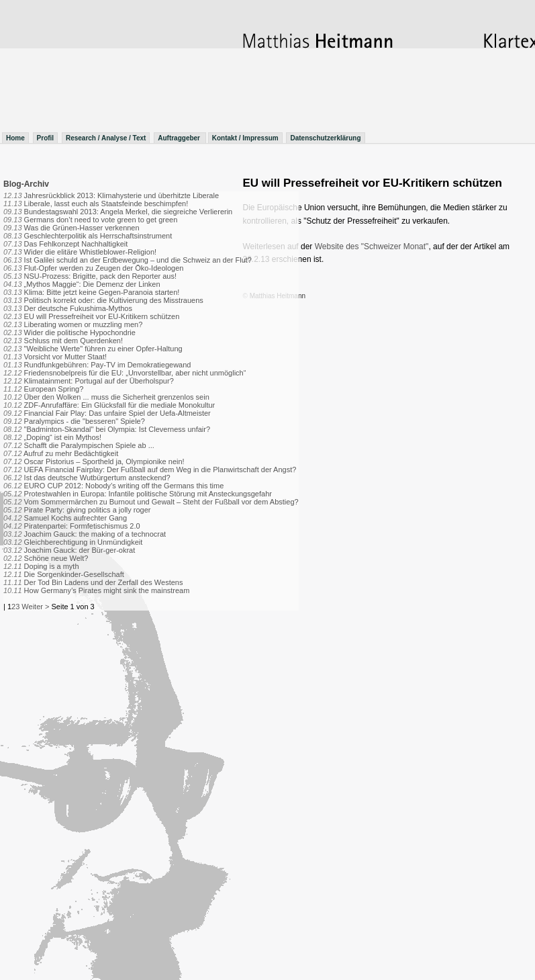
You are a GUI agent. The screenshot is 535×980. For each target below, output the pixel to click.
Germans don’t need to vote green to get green (101, 220)
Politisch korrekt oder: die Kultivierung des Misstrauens (114, 300)
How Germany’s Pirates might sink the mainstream (107, 590)
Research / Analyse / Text (106, 138)
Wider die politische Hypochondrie (80, 332)
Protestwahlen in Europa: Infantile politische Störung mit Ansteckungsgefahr (148, 494)
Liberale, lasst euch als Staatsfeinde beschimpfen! (106, 204)
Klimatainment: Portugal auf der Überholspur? (99, 381)
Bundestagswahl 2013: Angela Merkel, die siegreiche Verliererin (129, 212)
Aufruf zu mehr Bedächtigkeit (71, 453)
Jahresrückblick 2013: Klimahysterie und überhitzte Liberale (121, 195)
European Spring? (54, 389)
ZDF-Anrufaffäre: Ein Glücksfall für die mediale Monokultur (120, 405)
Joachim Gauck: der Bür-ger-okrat (80, 550)
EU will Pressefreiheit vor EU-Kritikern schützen (102, 316)
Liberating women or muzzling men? (84, 324)
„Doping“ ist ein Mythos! (63, 437)
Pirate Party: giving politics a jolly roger (88, 510)
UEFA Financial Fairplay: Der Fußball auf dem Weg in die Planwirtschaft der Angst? (160, 470)
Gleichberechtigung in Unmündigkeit (84, 542)
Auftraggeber (180, 138)
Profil (46, 138)
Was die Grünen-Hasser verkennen (82, 228)
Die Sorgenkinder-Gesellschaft (74, 574)
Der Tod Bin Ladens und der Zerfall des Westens (104, 582)
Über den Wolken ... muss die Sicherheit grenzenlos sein (117, 397)
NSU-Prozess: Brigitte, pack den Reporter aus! (100, 276)
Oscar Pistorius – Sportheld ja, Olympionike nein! (104, 461)
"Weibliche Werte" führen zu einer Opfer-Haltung (103, 349)
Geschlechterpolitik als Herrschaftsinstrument (98, 236)
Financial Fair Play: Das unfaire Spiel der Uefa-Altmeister (117, 413)
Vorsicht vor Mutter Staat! (66, 357)
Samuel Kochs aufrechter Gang (76, 518)
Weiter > (35, 607)
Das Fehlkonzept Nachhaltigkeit (76, 244)
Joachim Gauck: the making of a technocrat (95, 534)
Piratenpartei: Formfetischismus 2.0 (82, 526)
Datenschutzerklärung (325, 138)
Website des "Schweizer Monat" (372, 247)
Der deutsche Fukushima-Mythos (78, 308)
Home (15, 138)
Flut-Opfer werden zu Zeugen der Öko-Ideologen (104, 268)
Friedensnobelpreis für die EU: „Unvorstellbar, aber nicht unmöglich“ (135, 373)
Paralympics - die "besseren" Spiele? (85, 421)
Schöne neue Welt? (56, 558)
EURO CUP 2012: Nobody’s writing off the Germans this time (124, 486)
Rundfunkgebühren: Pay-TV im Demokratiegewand (108, 365)
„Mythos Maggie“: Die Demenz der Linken (92, 284)
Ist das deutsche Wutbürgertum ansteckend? (97, 478)
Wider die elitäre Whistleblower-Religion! (90, 252)
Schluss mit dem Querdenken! (74, 341)
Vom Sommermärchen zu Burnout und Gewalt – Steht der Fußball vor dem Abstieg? (161, 502)
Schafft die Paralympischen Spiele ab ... (89, 445)
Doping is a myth (52, 566)
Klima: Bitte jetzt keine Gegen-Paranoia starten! (102, 292)
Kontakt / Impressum (245, 138)
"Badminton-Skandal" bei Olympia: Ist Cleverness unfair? (117, 429)
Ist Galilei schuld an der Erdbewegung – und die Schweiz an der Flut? (138, 260)
